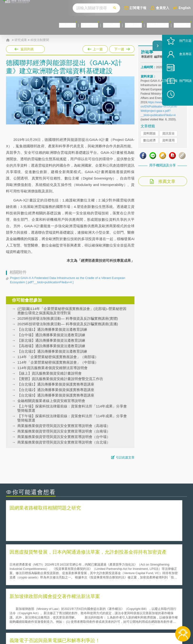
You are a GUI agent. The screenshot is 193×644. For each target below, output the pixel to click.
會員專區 (177, 74)
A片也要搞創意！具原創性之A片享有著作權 (135, 565)
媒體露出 (178, 25)
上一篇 (95, 48)
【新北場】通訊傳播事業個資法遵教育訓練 (51, 340)
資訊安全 (168, 143)
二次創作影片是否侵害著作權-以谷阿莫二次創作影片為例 (51, 559)
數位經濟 (149, 150)
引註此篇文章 (125, 457)
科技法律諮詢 (144, 25)
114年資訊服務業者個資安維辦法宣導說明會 (52, 368)
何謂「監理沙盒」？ (116, 559)
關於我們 (17, 25)
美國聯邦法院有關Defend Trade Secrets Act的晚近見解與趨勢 (49, 565)
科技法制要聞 (40, 40)
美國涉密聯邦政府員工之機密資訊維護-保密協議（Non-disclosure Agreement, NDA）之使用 (48, 579)
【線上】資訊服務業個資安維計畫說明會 (49, 373)
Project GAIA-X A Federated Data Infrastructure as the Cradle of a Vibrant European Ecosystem (68, 280)
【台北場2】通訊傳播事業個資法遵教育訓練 (52, 351)
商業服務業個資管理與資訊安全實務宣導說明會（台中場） (64, 437)
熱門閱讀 (177, 100)
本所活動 (48, 25)
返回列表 (27, 49)
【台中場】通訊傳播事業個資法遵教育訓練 (51, 335)
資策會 (144, 604)
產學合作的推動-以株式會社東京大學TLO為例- (137, 579)
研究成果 (79, 25)
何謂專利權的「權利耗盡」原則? (126, 572)
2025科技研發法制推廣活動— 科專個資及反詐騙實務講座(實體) (68, 318)
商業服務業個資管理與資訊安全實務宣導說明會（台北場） (64, 442)
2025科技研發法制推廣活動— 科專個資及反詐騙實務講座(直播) (68, 324)
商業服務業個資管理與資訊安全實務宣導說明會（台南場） (64, 431)
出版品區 (110, 25)
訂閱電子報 (138, 8)
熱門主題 (177, 60)
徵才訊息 (101, 611)
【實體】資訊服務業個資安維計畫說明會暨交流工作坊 (60, 379)
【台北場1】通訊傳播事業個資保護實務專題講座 (56, 384)
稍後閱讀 (179, 114)
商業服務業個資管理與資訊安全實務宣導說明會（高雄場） (64, 426)
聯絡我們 (101, 618)
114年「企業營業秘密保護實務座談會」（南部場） (58, 357)
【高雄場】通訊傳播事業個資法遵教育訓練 (51, 346)
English (185, 8)
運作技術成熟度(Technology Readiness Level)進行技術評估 (49, 572)
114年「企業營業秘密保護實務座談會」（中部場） (58, 362)
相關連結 (164, 604)
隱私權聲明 (102, 604)
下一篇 (121, 48)
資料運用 (168, 150)
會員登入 (163, 8)
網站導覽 (101, 624)
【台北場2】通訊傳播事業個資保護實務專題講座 (56, 390)
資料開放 (149, 143)
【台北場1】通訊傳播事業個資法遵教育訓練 (52, 329)
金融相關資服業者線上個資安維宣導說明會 (51, 401)
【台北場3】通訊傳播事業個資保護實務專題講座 (56, 395)
